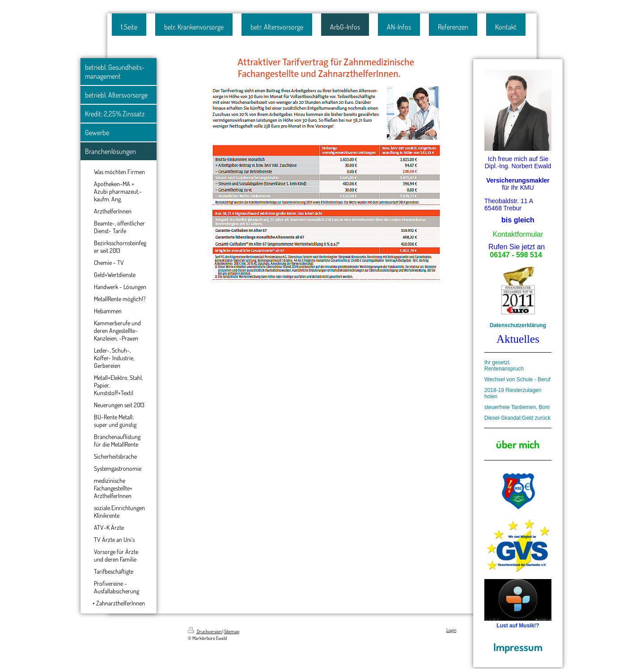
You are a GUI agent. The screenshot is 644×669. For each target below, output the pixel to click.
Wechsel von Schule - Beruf (517, 379)
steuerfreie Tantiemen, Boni (517, 407)
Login (451, 630)
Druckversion (205, 631)
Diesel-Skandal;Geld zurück (517, 418)
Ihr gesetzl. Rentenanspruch (504, 366)
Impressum (518, 647)
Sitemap (232, 631)
